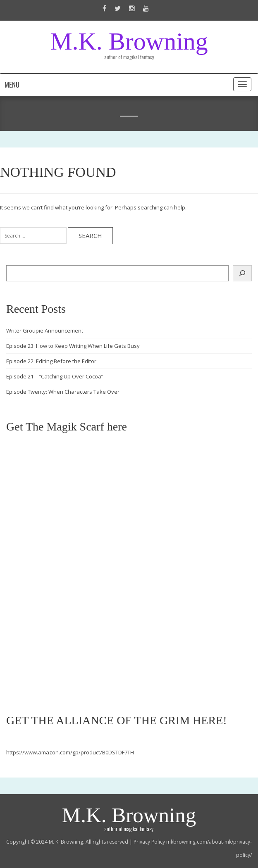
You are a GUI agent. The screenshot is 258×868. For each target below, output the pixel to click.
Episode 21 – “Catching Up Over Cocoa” (55, 376)
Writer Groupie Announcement (45, 331)
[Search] (242, 273)
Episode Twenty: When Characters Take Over (63, 392)
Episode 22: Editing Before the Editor (51, 361)
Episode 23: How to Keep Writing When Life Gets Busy (73, 346)
